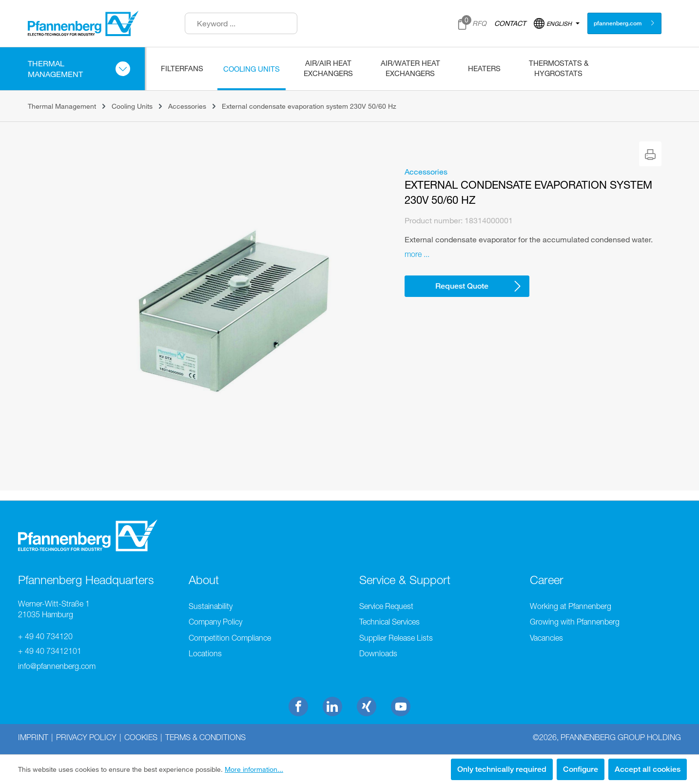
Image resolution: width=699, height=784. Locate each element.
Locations (205, 653)
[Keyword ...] (241, 23)
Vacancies (546, 638)
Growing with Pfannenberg (575, 622)
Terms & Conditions (205, 737)
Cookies (141, 737)
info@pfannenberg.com (57, 666)
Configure (581, 769)
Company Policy (215, 622)
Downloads (378, 653)
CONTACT (510, 23)
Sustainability (211, 606)
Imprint (33, 737)
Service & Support (405, 580)
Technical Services (389, 622)
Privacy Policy (86, 737)
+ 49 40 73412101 (50, 651)
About (204, 580)
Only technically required (502, 769)
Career (547, 580)
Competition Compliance (230, 638)
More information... (254, 769)
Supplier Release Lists (396, 638)
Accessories (426, 172)
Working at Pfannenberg (571, 606)
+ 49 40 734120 (45, 636)
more (413, 254)
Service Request (386, 606)
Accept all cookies (648, 769)
